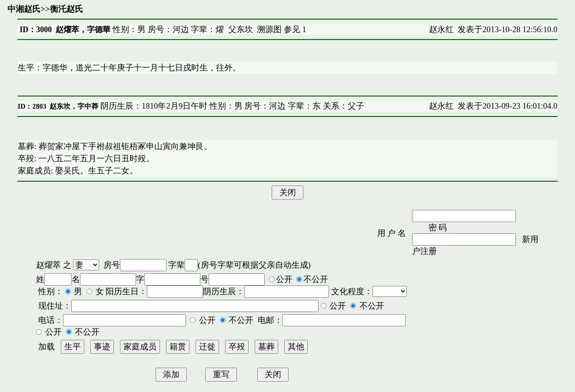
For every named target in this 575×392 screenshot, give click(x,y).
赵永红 (441, 29)
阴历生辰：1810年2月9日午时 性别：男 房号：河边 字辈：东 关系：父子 (231, 106)
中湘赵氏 (24, 9)
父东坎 (241, 29)
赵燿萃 (48, 265)
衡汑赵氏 (66, 9)
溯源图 (269, 29)
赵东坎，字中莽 (74, 106)
